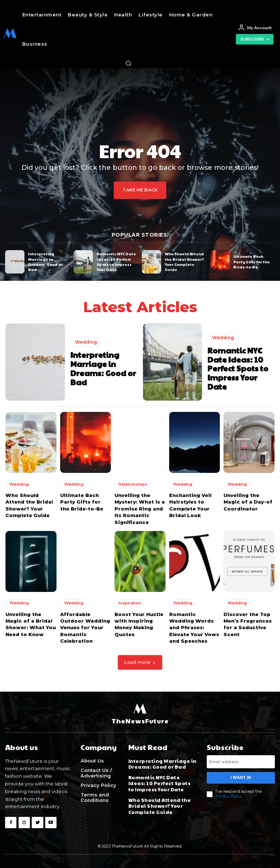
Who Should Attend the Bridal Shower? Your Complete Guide (184, 261)
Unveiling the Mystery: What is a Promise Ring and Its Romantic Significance (139, 508)
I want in (241, 776)
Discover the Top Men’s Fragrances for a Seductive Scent (247, 624)
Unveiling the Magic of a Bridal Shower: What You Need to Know (30, 624)
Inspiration (130, 603)
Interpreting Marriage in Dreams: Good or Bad (45, 261)
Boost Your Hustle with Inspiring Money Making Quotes (139, 624)
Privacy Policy (229, 795)
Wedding (86, 342)
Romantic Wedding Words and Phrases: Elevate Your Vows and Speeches (194, 627)
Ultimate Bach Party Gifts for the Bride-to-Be (251, 261)
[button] (128, 63)
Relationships (133, 484)
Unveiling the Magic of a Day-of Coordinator (248, 501)
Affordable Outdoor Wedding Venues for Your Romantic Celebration (85, 627)
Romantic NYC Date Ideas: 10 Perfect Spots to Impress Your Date (116, 261)
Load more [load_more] (140, 661)
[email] (241, 760)
